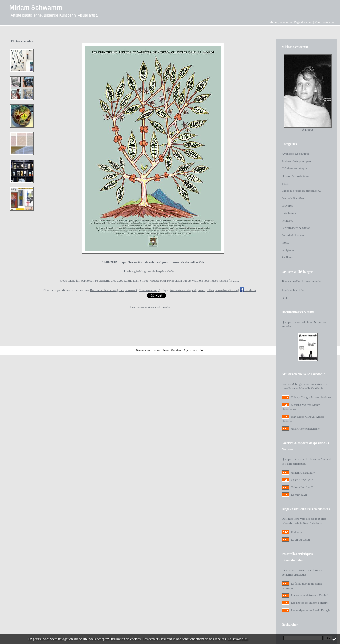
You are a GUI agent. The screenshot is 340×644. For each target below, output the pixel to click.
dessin (202, 290)
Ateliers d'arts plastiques (296, 161)
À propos (308, 130)
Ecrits (285, 184)
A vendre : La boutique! (296, 154)
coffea (210, 290)
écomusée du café (180, 290)
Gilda (285, 298)
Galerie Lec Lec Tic (303, 487)
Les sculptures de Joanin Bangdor (311, 610)
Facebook (248, 290)
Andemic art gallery (303, 473)
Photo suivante (324, 22)
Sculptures (288, 250)
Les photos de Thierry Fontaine (310, 603)
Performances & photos (296, 228)
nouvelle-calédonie (226, 290)
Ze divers (287, 257)
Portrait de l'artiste (293, 235)
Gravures (287, 206)
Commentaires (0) (149, 290)
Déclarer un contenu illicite (152, 350)
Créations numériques (295, 168)
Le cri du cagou (300, 540)
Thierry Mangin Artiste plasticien (311, 397)
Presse (285, 243)
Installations (289, 213)
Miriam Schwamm (36, 7)
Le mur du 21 (299, 495)
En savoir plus (238, 639)
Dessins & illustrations (103, 290)
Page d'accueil (303, 22)
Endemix (296, 532)
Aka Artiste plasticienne (305, 429)
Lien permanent (128, 290)
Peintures (287, 221)
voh (194, 290)
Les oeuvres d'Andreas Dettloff (310, 595)
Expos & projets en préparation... (302, 191)
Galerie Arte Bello (302, 480)
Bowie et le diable (292, 290)
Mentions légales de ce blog (188, 350)
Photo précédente (281, 22)
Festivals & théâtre (293, 198)
